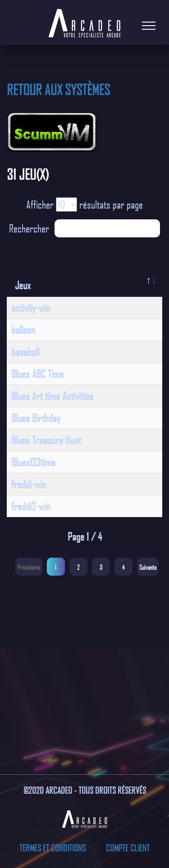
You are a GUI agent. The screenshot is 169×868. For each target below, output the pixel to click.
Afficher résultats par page (84, 205)
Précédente (29, 567)
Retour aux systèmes (58, 89)
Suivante (148, 567)
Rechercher (84, 228)
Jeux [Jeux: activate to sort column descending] (23, 285)
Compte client (128, 848)
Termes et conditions (53, 848)
